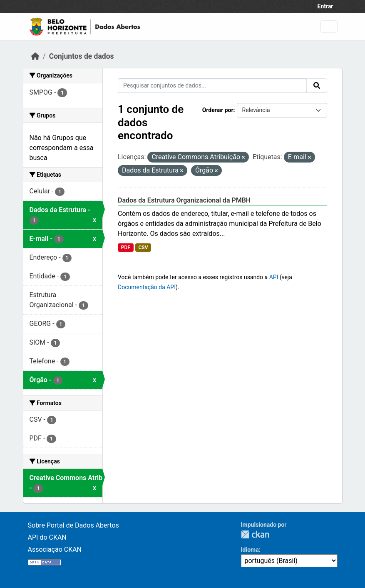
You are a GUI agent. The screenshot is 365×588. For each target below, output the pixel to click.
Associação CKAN (55, 549)
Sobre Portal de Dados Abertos (73, 525)
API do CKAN (47, 537)
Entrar (325, 6)
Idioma (250, 550)
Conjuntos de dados (82, 56)
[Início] (35, 56)
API (274, 277)
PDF (126, 248)
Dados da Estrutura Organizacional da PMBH (184, 200)
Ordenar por (218, 110)
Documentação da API (147, 287)
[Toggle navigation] (329, 26)
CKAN (255, 534)
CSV (143, 248)
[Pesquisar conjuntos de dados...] (212, 86)
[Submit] (317, 85)
